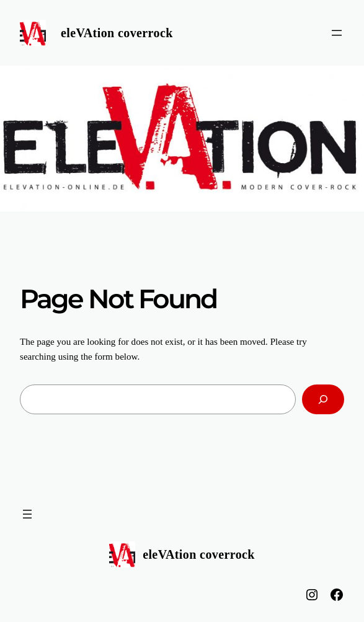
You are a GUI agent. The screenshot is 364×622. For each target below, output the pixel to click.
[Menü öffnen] (337, 33)
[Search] (323, 399)
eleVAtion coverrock (117, 33)
